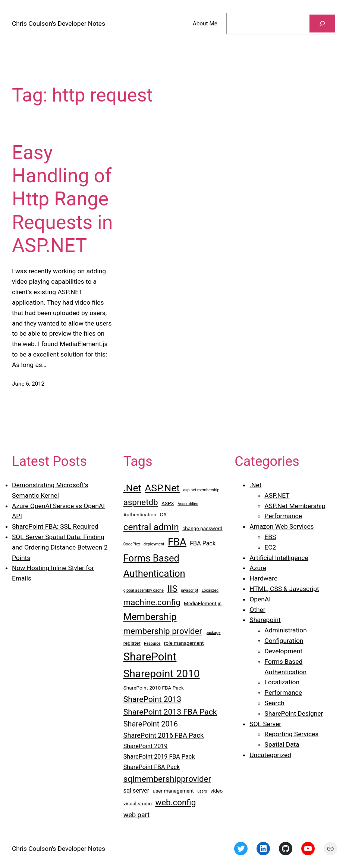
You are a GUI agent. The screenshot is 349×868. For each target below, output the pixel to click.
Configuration (284, 641)
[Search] (322, 24)
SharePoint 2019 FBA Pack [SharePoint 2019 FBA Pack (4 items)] (159, 757)
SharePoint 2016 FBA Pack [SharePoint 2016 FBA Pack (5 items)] (164, 735)
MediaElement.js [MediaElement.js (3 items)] (203, 603)
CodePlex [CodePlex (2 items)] (132, 544)
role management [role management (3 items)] (184, 643)
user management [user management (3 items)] (173, 791)
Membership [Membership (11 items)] (150, 617)
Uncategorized (270, 755)
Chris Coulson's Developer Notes (59, 24)
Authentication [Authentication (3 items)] (140, 514)
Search (274, 703)
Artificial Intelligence (279, 558)
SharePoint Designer (294, 713)
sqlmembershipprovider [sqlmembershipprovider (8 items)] (167, 779)
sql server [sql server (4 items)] (136, 791)
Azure (258, 568)
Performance (283, 516)
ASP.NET (277, 495)
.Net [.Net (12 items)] (132, 488)
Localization (282, 682)
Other (257, 610)
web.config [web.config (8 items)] (175, 802)
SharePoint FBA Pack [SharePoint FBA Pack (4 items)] (152, 767)
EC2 (270, 547)
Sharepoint (265, 620)
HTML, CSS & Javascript (284, 589)
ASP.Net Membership (295, 506)
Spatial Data (282, 744)
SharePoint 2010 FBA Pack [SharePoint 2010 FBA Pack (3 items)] (154, 688)
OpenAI (260, 599)
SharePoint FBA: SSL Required (55, 526)
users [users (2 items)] (202, 791)
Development (283, 651)
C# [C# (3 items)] (163, 514)
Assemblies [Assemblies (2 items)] (188, 504)
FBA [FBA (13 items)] (177, 542)
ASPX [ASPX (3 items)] (168, 503)
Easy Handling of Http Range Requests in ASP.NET (62, 199)
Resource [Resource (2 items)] (152, 643)
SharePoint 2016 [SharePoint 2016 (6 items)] (151, 724)
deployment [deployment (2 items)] (154, 544)
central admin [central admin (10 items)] (151, 527)
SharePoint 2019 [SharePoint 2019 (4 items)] (146, 746)
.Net (255, 485)
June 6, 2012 (28, 384)
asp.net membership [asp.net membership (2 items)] (201, 490)
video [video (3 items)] (217, 791)
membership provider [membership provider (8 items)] (163, 631)
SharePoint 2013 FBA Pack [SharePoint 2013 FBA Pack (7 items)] (170, 712)
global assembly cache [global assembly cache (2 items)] (144, 590)
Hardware (263, 578)
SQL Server (265, 724)
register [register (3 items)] (132, 643)
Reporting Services (291, 734)
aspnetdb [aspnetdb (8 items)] (141, 502)
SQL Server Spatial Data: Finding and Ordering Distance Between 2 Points (60, 547)
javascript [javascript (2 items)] (189, 590)
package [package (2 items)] (213, 633)
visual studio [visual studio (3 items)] (138, 803)
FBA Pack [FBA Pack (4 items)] (203, 543)
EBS (270, 537)
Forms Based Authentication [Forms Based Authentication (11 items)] (154, 566)
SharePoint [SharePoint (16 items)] (150, 657)
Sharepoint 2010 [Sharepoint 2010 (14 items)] (162, 674)
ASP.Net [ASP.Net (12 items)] (162, 488)
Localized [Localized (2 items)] (210, 590)
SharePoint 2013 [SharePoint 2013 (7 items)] (152, 699)
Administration (285, 630)
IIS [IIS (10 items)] (172, 589)
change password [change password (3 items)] (202, 528)
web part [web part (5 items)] (136, 815)
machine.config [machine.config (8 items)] (152, 602)
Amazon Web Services (282, 526)
